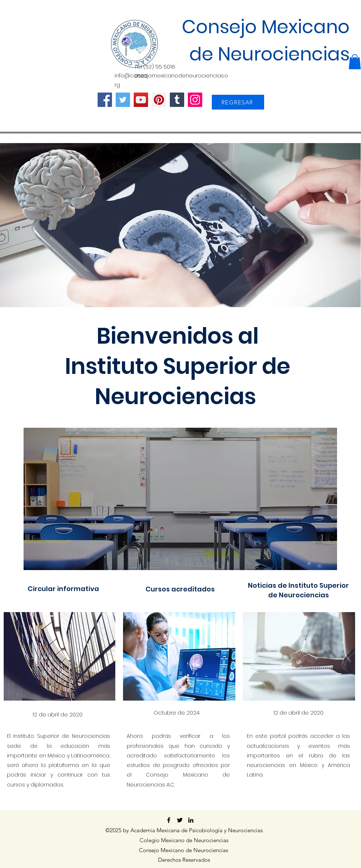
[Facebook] (105, 100)
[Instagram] (195, 100)
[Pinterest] (159, 100)
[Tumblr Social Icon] (177, 100)
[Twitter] (123, 100)
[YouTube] (141, 100)
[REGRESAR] (238, 102)
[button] (355, 62)
